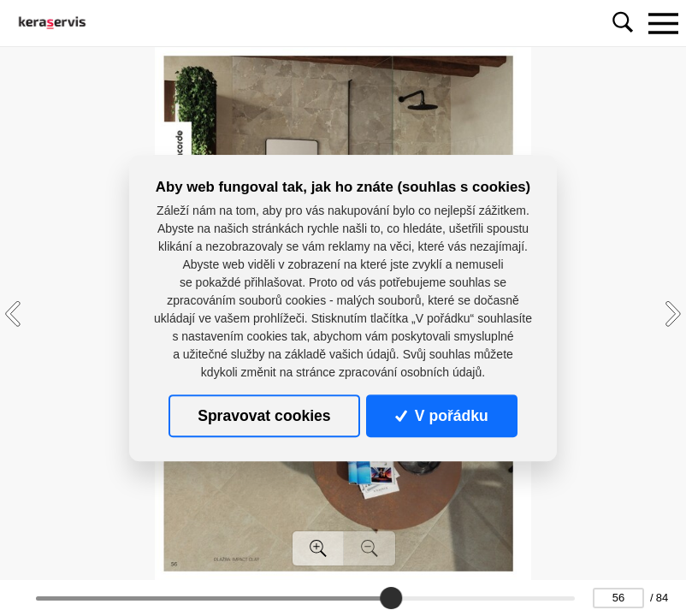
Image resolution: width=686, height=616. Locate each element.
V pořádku (441, 416)
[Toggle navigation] (663, 23)
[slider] (392, 598)
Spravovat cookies (264, 416)
